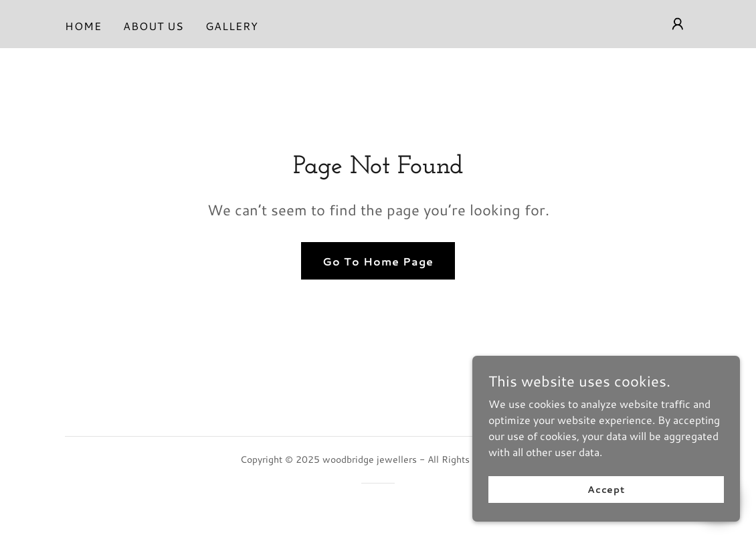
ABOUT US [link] (154, 26)
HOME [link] (83, 26)
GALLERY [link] (232, 26)
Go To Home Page (378, 261)
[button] (678, 24)
